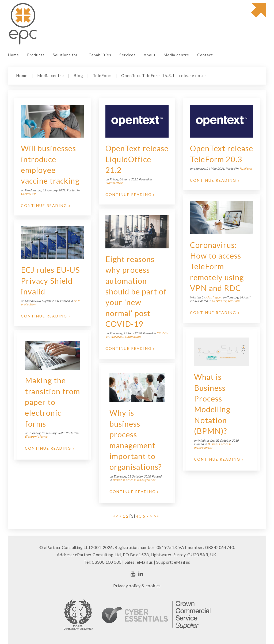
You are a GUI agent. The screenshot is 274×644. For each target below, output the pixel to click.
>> (157, 516)
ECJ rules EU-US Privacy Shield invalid (50, 281)
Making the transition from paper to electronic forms (52, 402)
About (150, 55)
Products (36, 55)
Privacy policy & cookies (137, 586)
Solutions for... (67, 55)
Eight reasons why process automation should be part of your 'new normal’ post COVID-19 (136, 291)
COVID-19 (28, 194)
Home (14, 55)
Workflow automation (125, 337)
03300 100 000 (106, 562)
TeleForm (102, 75)
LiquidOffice (114, 183)
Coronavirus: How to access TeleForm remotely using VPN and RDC (217, 266)
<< (116, 516)
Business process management (134, 480)
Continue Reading (44, 205)
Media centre (176, 55)
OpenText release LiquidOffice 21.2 (137, 159)
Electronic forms (36, 436)
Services (128, 55)
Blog (78, 75)
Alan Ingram (214, 297)
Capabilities (100, 55)
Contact (205, 55)
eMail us (145, 562)
